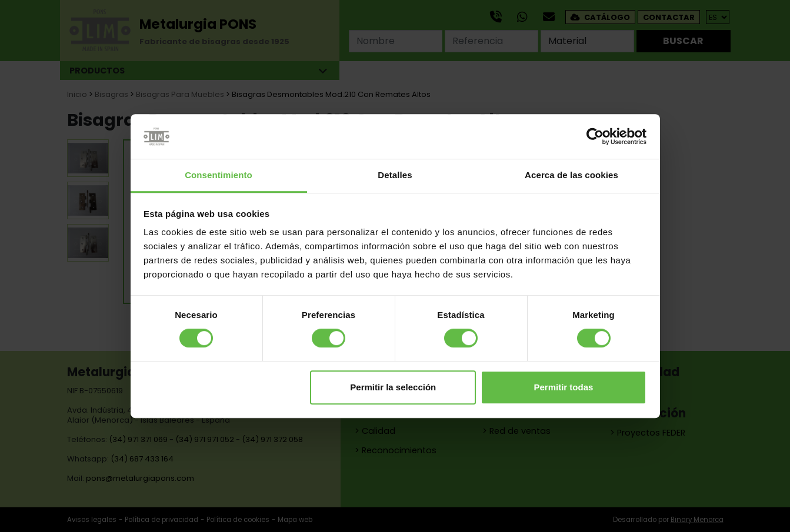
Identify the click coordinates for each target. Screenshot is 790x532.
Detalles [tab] (395, 175)
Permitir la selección (393, 387)
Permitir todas (563, 387)
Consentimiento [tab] (219, 175)
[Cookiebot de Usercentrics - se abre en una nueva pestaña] (595, 136)
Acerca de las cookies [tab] (571, 175)
